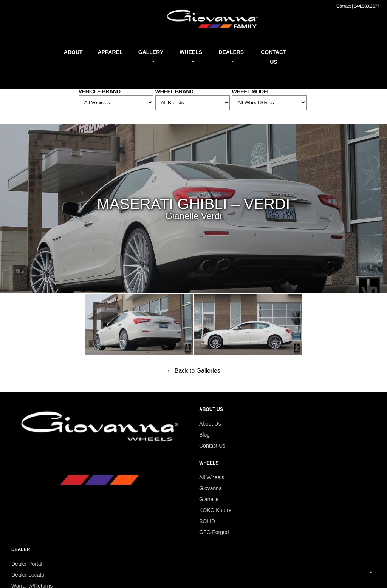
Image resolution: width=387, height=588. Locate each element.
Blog (204, 435)
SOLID (207, 521)
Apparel (110, 52)
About (73, 52)
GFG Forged (214, 532)
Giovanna (211, 488)
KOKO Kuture (215, 510)
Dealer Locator (29, 575)
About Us (210, 424)
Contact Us (212, 446)
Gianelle (209, 499)
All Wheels (212, 477)
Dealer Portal (27, 564)
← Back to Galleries (193, 371)
